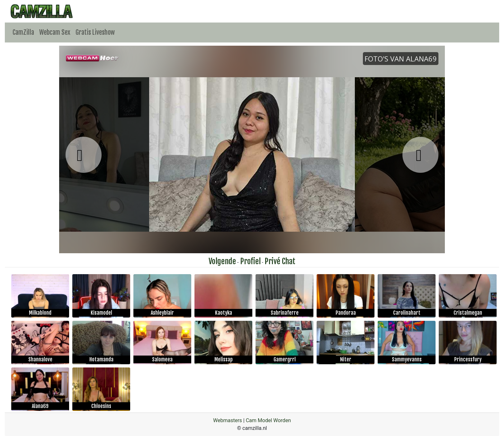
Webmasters (228, 420)
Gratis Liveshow (95, 32)
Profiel (250, 261)
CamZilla (23, 32)
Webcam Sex (55, 32)
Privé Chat (280, 261)
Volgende (222, 261)
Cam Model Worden (268, 420)
